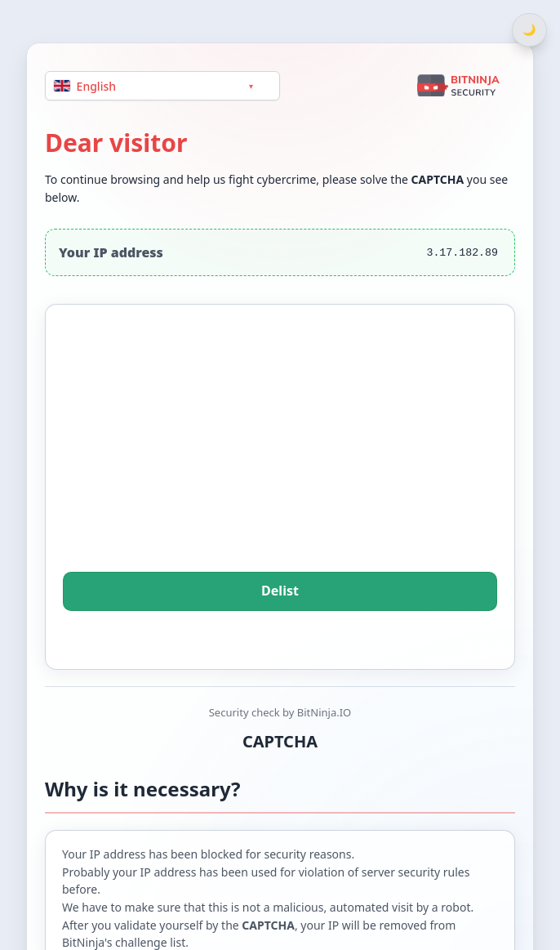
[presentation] (280, 461)
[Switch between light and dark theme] (529, 30)
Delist (280, 591)
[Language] (162, 85)
